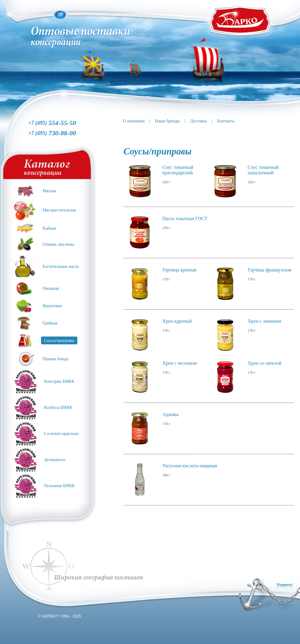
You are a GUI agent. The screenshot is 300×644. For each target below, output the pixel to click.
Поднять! (285, 584)
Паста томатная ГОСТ (185, 219)
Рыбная (49, 228)
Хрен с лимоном (264, 321)
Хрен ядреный (177, 321)
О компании (134, 121)
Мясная (49, 191)
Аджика (171, 414)
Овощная (51, 288)
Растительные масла (61, 267)
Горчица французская (270, 270)
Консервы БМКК (59, 381)
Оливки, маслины (58, 244)
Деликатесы (55, 460)
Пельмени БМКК (59, 486)
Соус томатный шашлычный (263, 170)
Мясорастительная (59, 210)
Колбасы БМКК (58, 407)
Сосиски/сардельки (61, 434)
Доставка (199, 121)
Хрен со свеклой (265, 363)
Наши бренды (167, 121)
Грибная (50, 323)
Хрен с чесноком (180, 363)
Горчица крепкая (179, 270)
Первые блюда (55, 359)
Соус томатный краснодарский (178, 170)
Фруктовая (52, 306)
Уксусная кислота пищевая (190, 466)
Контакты (226, 121)
